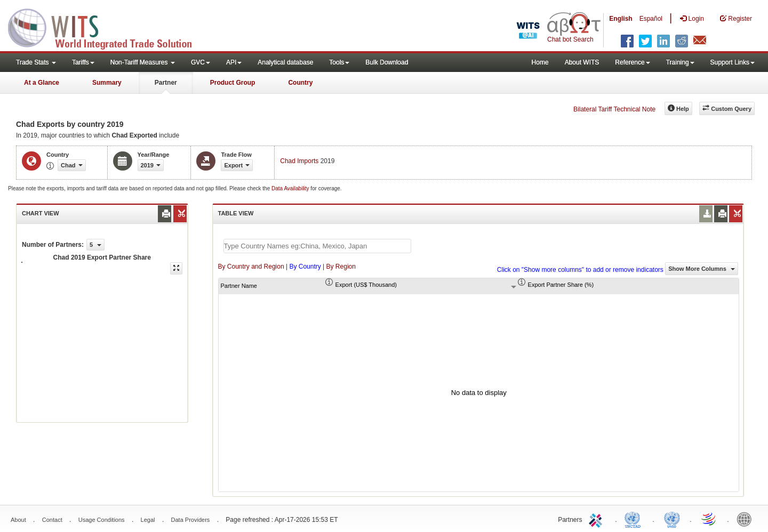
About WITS (582, 62)
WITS (107, 27)
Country (300, 83)
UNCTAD (635, 519)
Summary (107, 83)
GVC (201, 62)
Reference (632, 62)
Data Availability (291, 188)
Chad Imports (299, 161)
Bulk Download (387, 62)
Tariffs (83, 62)
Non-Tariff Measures (143, 62)
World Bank (747, 519)
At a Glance (42, 83)
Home (540, 62)
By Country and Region (251, 267)
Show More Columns (702, 269)
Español (651, 19)
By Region (341, 267)
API (234, 62)
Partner (166, 83)
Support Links (733, 62)
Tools (339, 62)
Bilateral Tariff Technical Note (614, 109)
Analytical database (285, 62)
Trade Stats (36, 62)
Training (680, 62)
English (621, 19)
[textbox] (317, 246)
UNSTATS (672, 519)
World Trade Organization (709, 519)
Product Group (233, 83)
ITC (597, 519)
